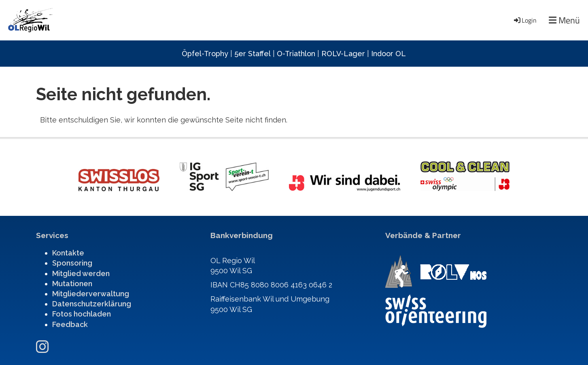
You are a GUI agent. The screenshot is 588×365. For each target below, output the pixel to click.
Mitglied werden (81, 273)
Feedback (70, 324)
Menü (564, 20)
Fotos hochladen (82, 314)
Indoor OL (388, 54)
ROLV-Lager (343, 54)
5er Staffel (253, 54)
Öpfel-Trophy (205, 54)
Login (525, 20)
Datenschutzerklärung (92, 304)
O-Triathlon (296, 54)
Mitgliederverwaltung (91, 294)
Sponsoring (72, 263)
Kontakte (68, 253)
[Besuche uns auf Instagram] (42, 347)
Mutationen (72, 284)
